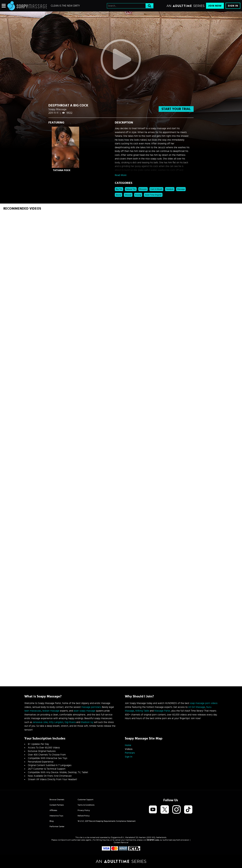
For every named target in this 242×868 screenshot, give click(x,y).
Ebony (118, 195)
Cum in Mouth (156, 189)
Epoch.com (66, 840)
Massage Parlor (162, 711)
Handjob (170, 189)
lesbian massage (51, 711)
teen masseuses (33, 711)
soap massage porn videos (204, 703)
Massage (181, 189)
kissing (138, 195)
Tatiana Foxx (62, 170)
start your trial (176, 109)
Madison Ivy (87, 722)
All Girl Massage (197, 707)
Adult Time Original (153, 195)
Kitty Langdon (56, 722)
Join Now (215, 6)
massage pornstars (91, 707)
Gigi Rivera (70, 722)
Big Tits (119, 189)
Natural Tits (131, 189)
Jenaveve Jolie (40, 722)
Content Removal (121, 842)
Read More (121, 175)
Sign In (233, 6)
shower (128, 195)
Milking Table (142, 711)
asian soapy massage (84, 711)
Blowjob (143, 189)
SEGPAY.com (153, 840)
